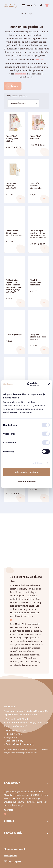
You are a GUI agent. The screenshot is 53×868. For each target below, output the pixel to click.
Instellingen (38, 463)
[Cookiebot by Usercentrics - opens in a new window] (32, 384)
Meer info (9, 810)
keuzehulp (40, 59)
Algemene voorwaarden (16, 849)
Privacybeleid (10, 855)
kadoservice (20, 74)
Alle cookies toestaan (26, 472)
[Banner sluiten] (49, 384)
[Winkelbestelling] (23, 103)
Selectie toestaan (26, 481)
